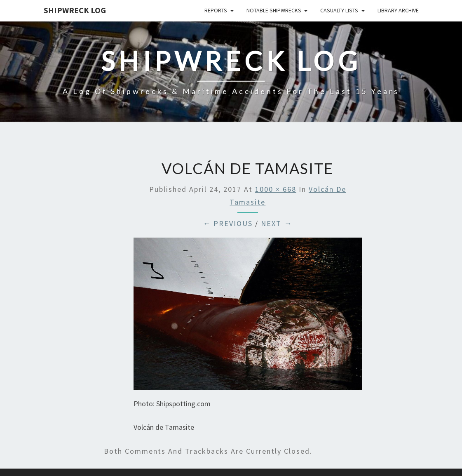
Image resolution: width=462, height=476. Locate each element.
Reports (216, 10)
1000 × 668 (276, 189)
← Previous (228, 223)
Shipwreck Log (75, 10)
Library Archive (398, 10)
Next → (277, 223)
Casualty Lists (339, 10)
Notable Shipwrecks (274, 10)
